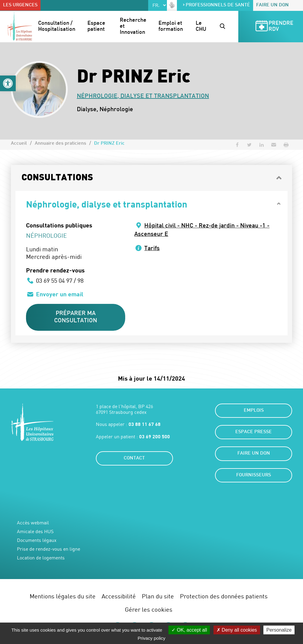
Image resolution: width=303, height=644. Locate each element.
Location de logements (41, 558)
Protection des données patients (224, 596)
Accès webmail (33, 523)
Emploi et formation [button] (171, 26)
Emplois (254, 411)
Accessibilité (119, 596)
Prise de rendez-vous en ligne (49, 549)
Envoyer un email (60, 294)
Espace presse (254, 432)
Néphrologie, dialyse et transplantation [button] (107, 204)
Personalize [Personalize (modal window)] (279, 630)
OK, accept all (189, 630)
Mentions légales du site (63, 596)
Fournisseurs (254, 476)
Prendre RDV (274, 27)
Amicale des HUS (35, 532)
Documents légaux (37, 541)
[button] (8, 83)
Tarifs (152, 249)
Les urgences (20, 5)
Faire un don (272, 5)
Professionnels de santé (216, 5)
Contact (134, 459)
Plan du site (158, 596)
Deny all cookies (237, 630)
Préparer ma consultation (76, 317)
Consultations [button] (57, 178)
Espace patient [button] (97, 26)
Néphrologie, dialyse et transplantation (143, 96)
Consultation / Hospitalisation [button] (57, 26)
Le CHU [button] (201, 26)
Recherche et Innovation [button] (133, 26)
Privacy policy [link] (151, 638)
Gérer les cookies (149, 610)
